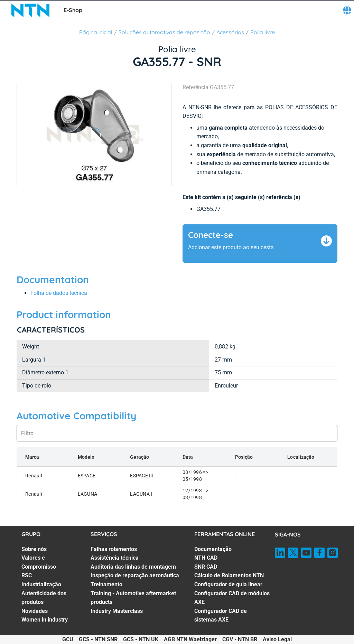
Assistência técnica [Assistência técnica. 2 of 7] (115, 558)
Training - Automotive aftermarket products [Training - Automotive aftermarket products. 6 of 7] (133, 598)
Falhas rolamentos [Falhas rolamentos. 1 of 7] (114, 549)
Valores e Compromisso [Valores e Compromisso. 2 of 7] (39, 562)
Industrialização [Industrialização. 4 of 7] (41, 584)
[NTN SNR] (30, 10)
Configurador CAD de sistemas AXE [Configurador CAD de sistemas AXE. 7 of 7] (221, 615)
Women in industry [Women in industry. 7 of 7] (45, 620)
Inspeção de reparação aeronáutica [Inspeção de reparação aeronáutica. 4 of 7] (135, 575)
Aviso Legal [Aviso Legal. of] (277, 639)
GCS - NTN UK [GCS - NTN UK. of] (141, 639)
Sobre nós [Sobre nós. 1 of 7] (34, 549)
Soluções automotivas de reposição (164, 32)
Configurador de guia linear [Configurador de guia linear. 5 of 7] (228, 584)
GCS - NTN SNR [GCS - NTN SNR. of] (98, 639)
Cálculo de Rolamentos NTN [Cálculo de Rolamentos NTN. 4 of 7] (229, 575)
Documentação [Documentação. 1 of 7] (213, 549)
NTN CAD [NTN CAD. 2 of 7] (206, 558)
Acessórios (230, 32)
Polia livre (263, 32)
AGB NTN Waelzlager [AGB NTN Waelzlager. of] (190, 639)
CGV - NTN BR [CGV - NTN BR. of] (240, 639)
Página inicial (96, 32)
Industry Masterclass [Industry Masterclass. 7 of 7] (117, 611)
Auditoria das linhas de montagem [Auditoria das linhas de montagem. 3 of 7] (133, 567)
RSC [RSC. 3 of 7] (27, 575)
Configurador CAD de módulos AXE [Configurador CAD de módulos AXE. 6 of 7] (232, 598)
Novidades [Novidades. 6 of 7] (35, 611)
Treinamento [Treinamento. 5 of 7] (106, 584)
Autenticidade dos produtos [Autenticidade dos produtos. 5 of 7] (44, 598)
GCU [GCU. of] (68, 639)
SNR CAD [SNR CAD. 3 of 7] (206, 567)
